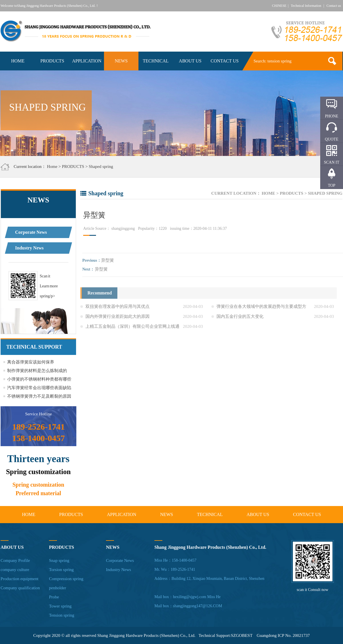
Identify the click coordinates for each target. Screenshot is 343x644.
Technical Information (306, 6)
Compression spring (66, 579)
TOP (332, 185)
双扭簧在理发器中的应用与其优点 (118, 308)
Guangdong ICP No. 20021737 (283, 635)
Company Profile (15, 560)
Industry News (29, 248)
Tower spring (60, 606)
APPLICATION (87, 61)
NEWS (121, 61)
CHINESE (279, 6)
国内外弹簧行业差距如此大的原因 (118, 318)
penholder (58, 588)
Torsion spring (61, 570)
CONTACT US (224, 61)
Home (52, 166)
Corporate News (31, 232)
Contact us (334, 6)
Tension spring (62, 615)
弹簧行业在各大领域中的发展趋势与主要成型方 (261, 308)
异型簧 (109, 260)
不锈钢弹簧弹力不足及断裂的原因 (39, 396)
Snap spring (59, 560)
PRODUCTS (52, 61)
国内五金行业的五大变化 (240, 318)
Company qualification (20, 588)
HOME (18, 61)
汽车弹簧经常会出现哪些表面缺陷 (39, 388)
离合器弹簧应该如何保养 (31, 362)
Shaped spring (101, 166)
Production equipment (20, 579)
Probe (54, 597)
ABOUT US (190, 61)
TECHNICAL (156, 61)
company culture (15, 570)
